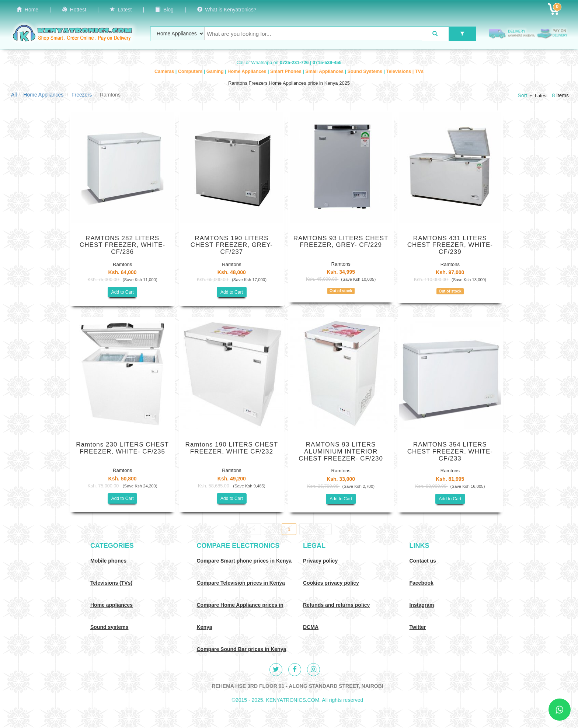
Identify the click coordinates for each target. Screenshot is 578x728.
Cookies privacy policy (331, 583)
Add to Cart (123, 292)
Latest (121, 10)
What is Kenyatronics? (227, 10)
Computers (191, 71)
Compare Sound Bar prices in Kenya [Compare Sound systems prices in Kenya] (242, 649)
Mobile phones (108, 561)
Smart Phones (286, 71)
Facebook (422, 583)
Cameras (165, 71)
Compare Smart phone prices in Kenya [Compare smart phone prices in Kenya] (244, 561)
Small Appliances (325, 71)
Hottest (74, 10)
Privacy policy (320, 561)
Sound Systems (366, 71)
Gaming (216, 71)
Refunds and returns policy (336, 605)
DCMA (311, 627)
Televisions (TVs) (111, 583)
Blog (164, 10)
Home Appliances (248, 71)
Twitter (418, 627)
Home (27, 10)
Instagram (422, 605)
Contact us (423, 561)
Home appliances (112, 605)
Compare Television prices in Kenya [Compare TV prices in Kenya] (241, 583)
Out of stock (341, 291)
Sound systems (109, 627)
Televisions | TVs (405, 71)
